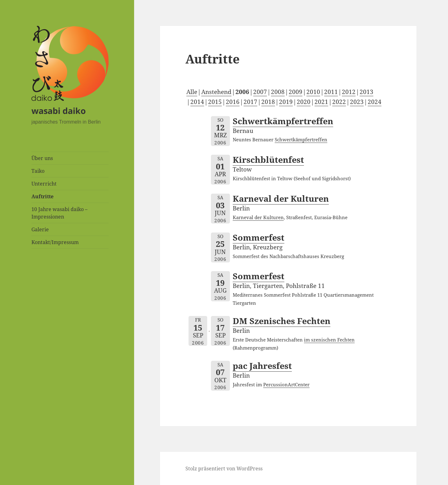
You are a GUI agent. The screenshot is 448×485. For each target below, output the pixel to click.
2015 (215, 102)
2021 (321, 102)
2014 (197, 102)
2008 (278, 92)
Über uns (42, 158)
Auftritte (42, 196)
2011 (331, 92)
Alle (192, 92)
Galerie (40, 229)
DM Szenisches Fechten (282, 321)
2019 (286, 102)
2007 (260, 92)
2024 (375, 102)
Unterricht (44, 184)
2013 (366, 92)
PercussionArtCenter (286, 384)
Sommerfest (259, 237)
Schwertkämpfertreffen (283, 121)
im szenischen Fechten (329, 340)
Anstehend (216, 92)
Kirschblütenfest (268, 160)
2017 (250, 102)
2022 (339, 102)
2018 (268, 102)
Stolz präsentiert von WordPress (224, 469)
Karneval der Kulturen (281, 198)
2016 (233, 102)
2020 (304, 102)
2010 (313, 92)
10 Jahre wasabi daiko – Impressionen (59, 213)
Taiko (38, 171)
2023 (357, 102)
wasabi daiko (59, 111)
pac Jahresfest (262, 366)
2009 (296, 92)
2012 (349, 92)
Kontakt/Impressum (55, 242)
